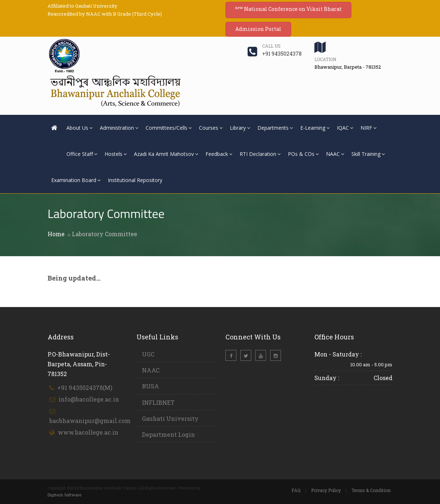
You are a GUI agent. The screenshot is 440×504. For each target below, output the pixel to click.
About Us (80, 128)
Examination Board (76, 180)
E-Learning (315, 128)
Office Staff (82, 154)
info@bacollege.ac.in (89, 399)
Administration (119, 128)
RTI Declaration (260, 154)
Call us (271, 46)
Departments (275, 128)
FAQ (296, 490)
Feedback (219, 154)
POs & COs (303, 154)
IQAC (345, 128)
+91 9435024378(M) (85, 388)
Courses (211, 128)
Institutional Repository (135, 180)
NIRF (368, 128)
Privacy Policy (326, 490)
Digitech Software (64, 495)
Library (240, 128)
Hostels (116, 154)
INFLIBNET (158, 402)
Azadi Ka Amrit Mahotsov (166, 154)
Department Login (168, 434)
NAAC (335, 154)
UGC (148, 354)
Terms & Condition (371, 490)
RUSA (150, 386)
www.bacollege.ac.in (88, 432)
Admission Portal (258, 29)
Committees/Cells (169, 128)
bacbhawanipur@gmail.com (90, 421)
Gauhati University (170, 418)
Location (325, 59)
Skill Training (368, 154)
